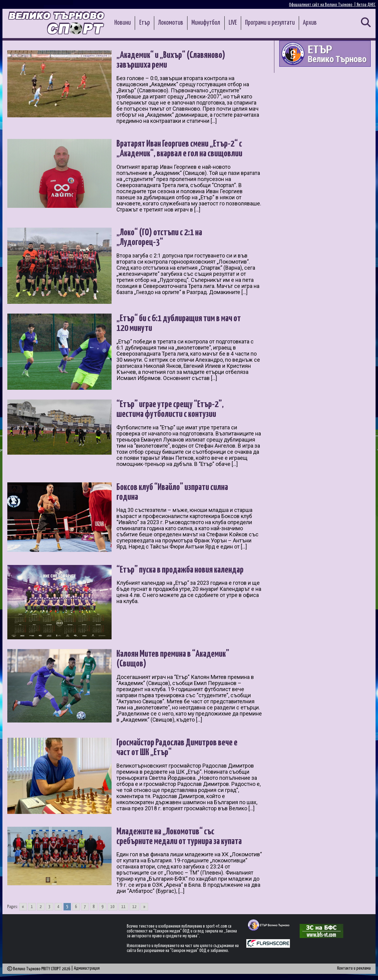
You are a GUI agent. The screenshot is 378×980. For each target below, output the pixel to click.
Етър (145, 23)
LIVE (233, 23)
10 (112, 907)
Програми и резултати (270, 23)
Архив (310, 23)
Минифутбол (206, 23)
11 (123, 907)
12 (134, 907)
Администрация (87, 968)
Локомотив (171, 23)
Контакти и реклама (354, 968)
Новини (123, 23)
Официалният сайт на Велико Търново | (323, 5)
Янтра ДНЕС (366, 5)
